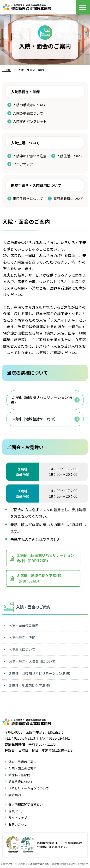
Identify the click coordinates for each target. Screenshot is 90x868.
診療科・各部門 (19, 775)
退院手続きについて (28, 199)
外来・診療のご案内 (22, 762)
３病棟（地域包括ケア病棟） (34, 419)
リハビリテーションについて (29, 788)
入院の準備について (28, 113)
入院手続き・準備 (22, 637)
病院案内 (15, 795)
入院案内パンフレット (30, 121)
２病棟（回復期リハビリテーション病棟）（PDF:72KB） (45, 558)
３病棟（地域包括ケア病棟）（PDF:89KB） (40, 578)
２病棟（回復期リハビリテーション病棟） (41, 400)
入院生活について (70, 156)
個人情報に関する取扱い (26, 804)
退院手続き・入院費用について (32, 661)
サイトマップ (18, 818)
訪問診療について (21, 782)
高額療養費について (68, 199)
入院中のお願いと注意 (30, 156)
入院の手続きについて (30, 105)
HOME (6, 70)
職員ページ (16, 811)
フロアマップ (23, 164)
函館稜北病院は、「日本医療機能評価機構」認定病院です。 (44, 845)
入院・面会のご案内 (24, 625)
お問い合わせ (18, 824)
